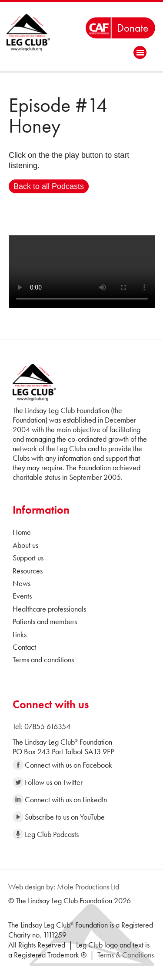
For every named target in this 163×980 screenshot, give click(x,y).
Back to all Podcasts (49, 186)
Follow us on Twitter (48, 782)
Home (22, 532)
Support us (28, 558)
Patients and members (45, 621)
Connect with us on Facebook (62, 765)
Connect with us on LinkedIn (60, 799)
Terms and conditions (43, 659)
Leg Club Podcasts (46, 834)
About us (25, 545)
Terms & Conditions (126, 955)
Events (22, 596)
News (22, 583)
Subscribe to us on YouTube (59, 817)
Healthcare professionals (49, 609)
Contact (24, 647)
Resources (28, 571)
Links (20, 634)
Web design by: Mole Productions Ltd (64, 887)
